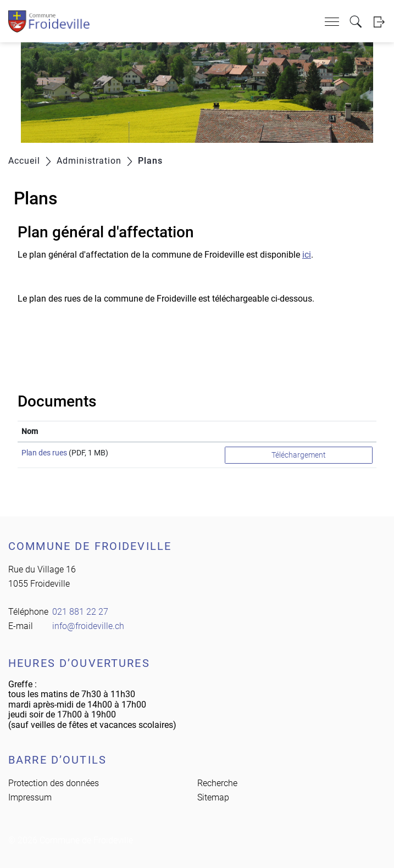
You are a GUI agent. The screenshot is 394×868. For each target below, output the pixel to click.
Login (379, 22)
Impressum (30, 797)
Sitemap (213, 797)
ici (307, 255)
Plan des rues (44, 453)
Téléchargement (299, 455)
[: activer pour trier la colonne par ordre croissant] (299, 432)
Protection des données (54, 783)
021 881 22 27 (80, 612)
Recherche (217, 783)
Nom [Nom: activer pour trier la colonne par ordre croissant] (30, 431)
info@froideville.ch (88, 626)
